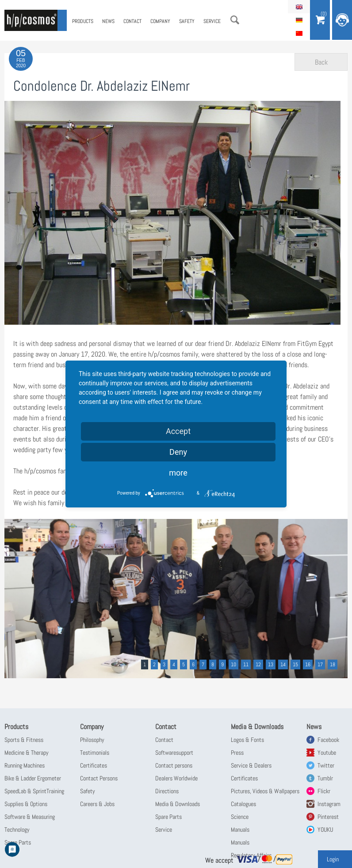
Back (321, 62)
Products (83, 21)
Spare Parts (168, 817)
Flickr (324, 791)
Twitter (326, 765)
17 (320, 664)
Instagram (329, 804)
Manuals (240, 830)
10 (233, 664)
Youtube (327, 753)
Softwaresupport (174, 753)
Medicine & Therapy (27, 753)
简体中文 (299, 33)
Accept (178, 431)
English (299, 7)
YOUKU (325, 830)
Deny (178, 452)
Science (240, 817)
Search (235, 20)
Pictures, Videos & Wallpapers (265, 791)
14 (283, 664)
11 (246, 664)
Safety (187, 21)
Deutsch (299, 20)
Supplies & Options (26, 804)
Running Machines (25, 765)
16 (308, 664)
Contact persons (174, 765)
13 (271, 664)
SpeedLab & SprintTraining (34, 791)
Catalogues (243, 804)
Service (212, 21)
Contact (132, 21)
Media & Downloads (178, 804)
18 (333, 664)
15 (295, 664)
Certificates (94, 765)
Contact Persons (99, 778)
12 (258, 664)
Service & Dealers (251, 765)
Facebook (328, 740)
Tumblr (325, 778)
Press (237, 753)
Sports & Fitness (24, 740)
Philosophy (92, 740)
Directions (167, 791)
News (108, 21)
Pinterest (328, 817)
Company (160, 21)
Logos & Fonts (247, 740)
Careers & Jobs (97, 804)
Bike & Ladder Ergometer (33, 778)
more (178, 473)
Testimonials (95, 753)
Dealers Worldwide (176, 778)
